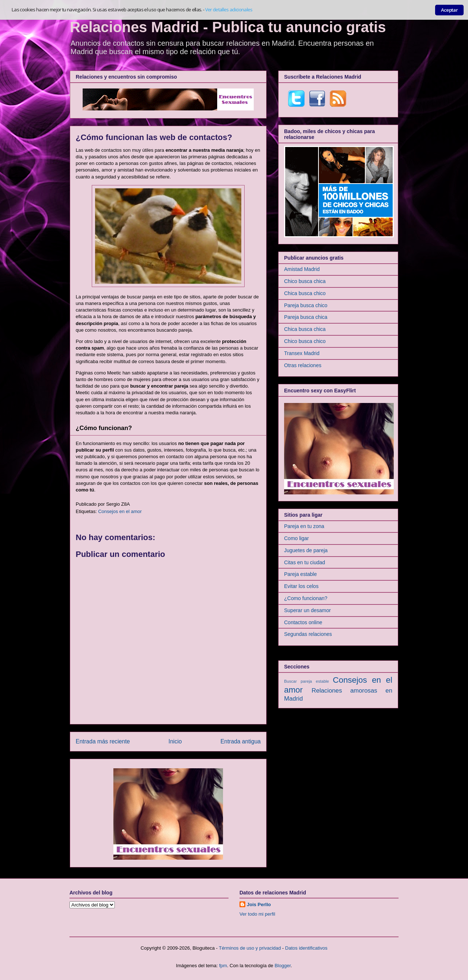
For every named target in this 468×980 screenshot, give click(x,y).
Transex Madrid (302, 353)
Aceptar (449, 10)
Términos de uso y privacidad (250, 948)
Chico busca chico (305, 341)
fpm (223, 966)
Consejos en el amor (120, 511)
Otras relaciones (303, 365)
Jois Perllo (259, 904)
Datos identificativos (306, 948)
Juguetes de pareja (306, 550)
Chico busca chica (305, 281)
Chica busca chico (305, 293)
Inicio (175, 741)
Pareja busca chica (306, 317)
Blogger (283, 966)
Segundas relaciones (308, 634)
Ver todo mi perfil (257, 914)
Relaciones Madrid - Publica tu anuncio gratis (228, 27)
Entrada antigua (241, 741)
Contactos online (303, 622)
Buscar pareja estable (307, 681)
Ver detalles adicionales (229, 10)
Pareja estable (301, 574)
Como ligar (297, 538)
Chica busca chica (305, 329)
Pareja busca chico (306, 305)
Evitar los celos (301, 586)
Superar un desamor (307, 610)
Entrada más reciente (103, 741)
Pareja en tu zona (304, 526)
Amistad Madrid (302, 269)
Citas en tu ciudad (305, 562)
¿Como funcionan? (306, 598)
